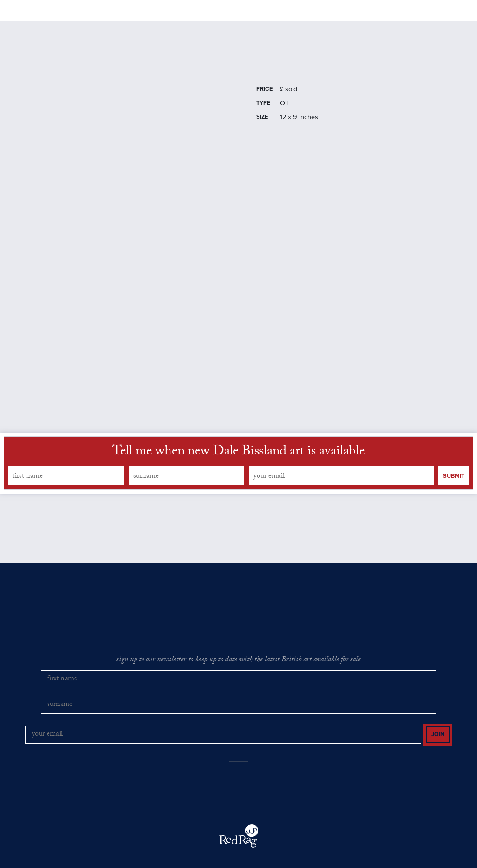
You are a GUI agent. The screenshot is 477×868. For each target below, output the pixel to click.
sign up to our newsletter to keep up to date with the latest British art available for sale (238, 684)
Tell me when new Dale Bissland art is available (238, 476)
